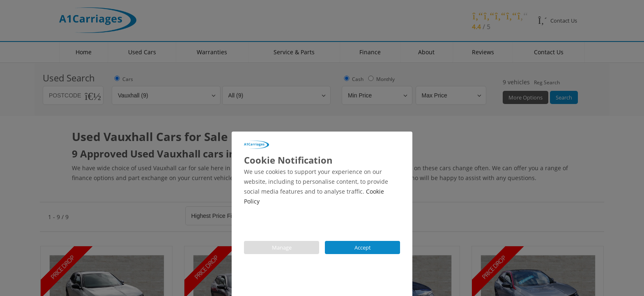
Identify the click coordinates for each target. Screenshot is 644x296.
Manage (282, 247)
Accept (363, 247)
